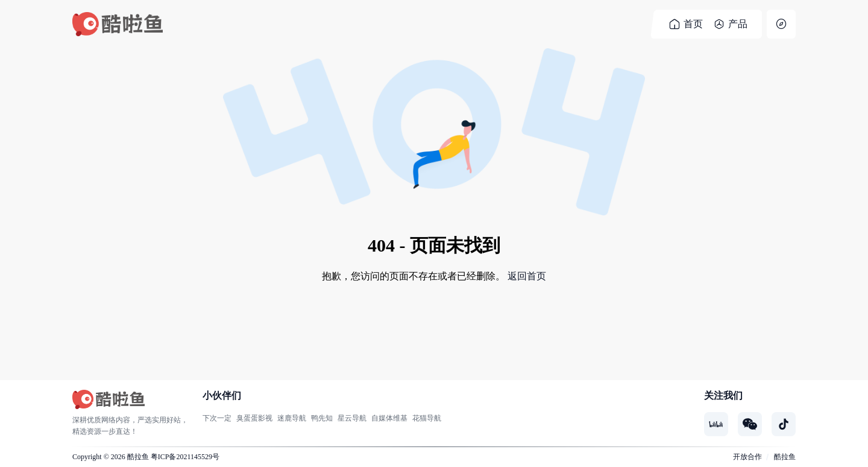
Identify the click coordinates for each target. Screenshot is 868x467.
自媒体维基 (389, 418)
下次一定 (217, 418)
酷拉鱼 (138, 457)
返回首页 (527, 276)
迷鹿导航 (292, 418)
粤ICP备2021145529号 (185, 457)
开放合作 (747, 457)
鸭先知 (322, 418)
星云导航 (352, 418)
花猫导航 (427, 418)
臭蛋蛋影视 (254, 418)
